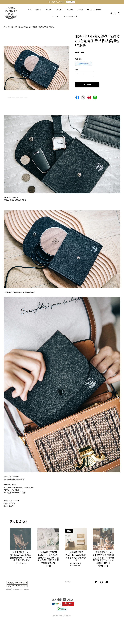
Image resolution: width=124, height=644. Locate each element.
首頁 (30, 10)
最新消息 (39, 10)
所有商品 (50, 10)
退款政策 (68, 615)
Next (66, 68)
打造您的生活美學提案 (70, 16)
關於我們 (70, 10)
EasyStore (27, 589)
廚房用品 (55, 16)
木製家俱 (80, 10)
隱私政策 (62, 615)
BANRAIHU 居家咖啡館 (94, 10)
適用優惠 (78, 59)
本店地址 (60, 10)
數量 (77, 70)
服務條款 (56, 615)
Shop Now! (70, 2)
